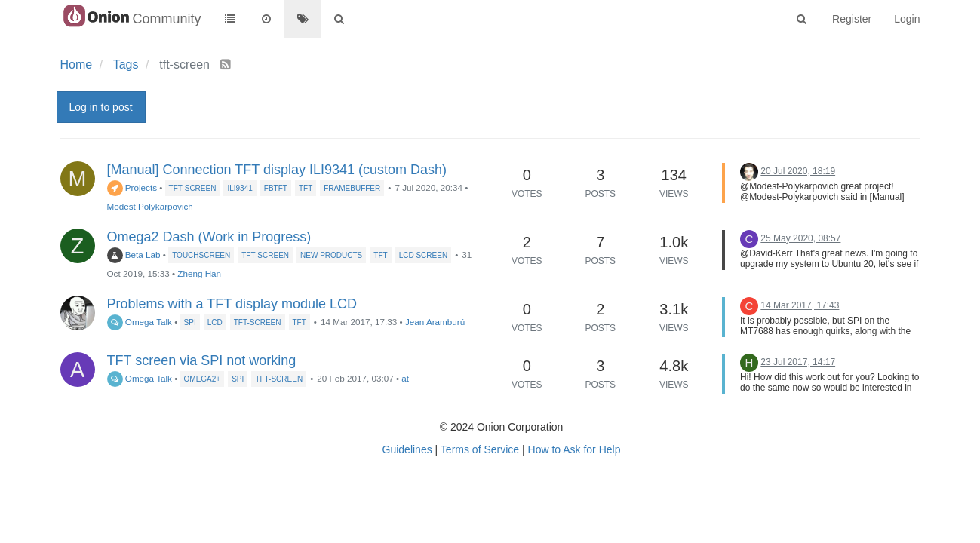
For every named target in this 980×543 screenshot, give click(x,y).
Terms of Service (480, 449)
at (405, 378)
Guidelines (407, 449)
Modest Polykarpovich (150, 206)
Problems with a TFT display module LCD (232, 304)
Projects (132, 187)
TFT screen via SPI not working (202, 360)
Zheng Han (199, 273)
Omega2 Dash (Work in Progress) (209, 237)
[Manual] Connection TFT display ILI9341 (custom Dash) (277, 170)
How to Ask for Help (574, 449)
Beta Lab (134, 255)
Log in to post (101, 107)
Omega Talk (140, 322)
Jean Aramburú (435, 322)
